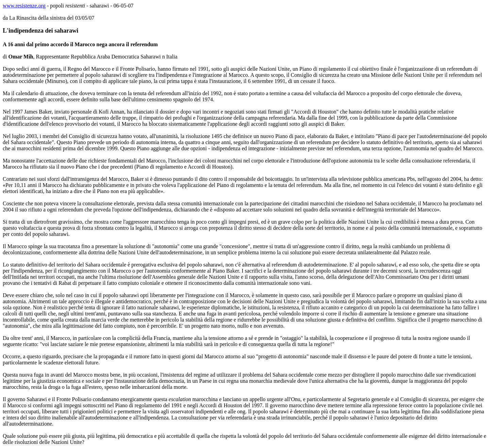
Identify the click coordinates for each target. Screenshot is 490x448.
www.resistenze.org (24, 6)
